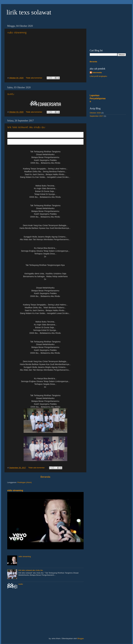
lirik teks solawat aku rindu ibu (26, 127)
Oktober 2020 (95, 113)
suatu (11, 94)
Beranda (45, 477)
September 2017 (97, 116)
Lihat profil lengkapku (98, 76)
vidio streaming (17, 33)
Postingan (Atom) (25, 482)
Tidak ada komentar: (34, 78)
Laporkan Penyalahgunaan (98, 98)
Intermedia (97, 73)
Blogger (81, 638)
